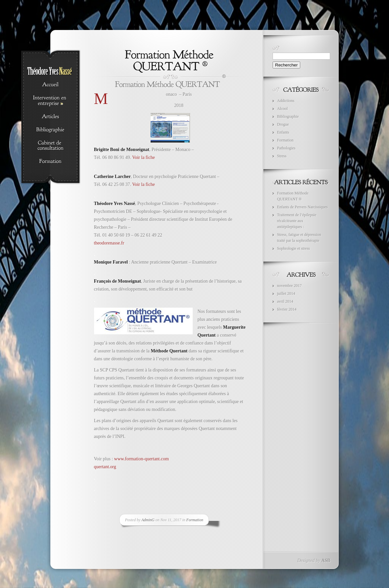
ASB (326, 561)
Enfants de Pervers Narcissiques (303, 207)
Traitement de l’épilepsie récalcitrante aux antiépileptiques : (297, 221)
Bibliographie (288, 116)
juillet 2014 (286, 294)
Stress (282, 156)
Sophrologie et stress (294, 248)
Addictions (286, 101)
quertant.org (105, 467)
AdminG (148, 520)
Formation (195, 520)
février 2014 (287, 309)
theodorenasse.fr (109, 243)
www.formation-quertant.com (141, 459)
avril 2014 (285, 301)
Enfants (283, 132)
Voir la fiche (144, 157)
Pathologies (286, 148)
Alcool (283, 109)
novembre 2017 (290, 286)
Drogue (283, 124)
